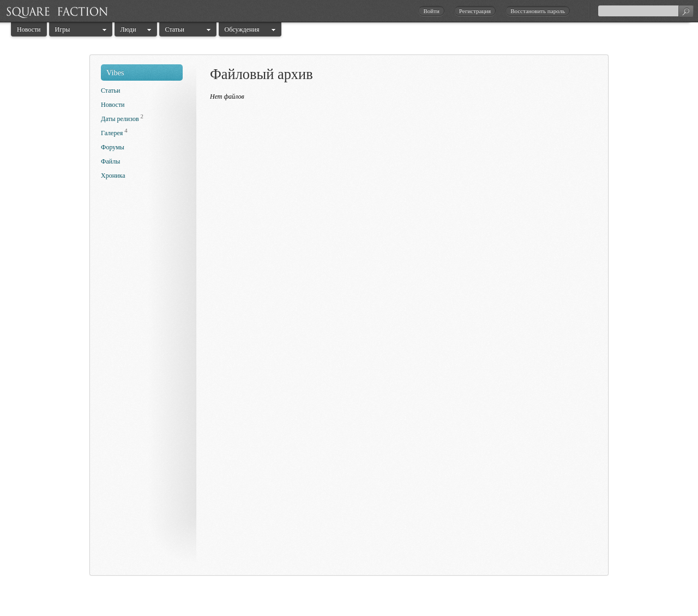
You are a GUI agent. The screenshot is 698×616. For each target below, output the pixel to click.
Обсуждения (242, 29)
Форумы (113, 147)
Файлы (110, 161)
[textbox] (646, 11)
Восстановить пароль (538, 11)
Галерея (112, 133)
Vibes (115, 73)
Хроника (113, 176)
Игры (63, 29)
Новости (29, 29)
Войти (431, 11)
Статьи (175, 29)
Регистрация (475, 11)
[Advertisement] (145, 381)
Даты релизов (120, 119)
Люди (128, 29)
